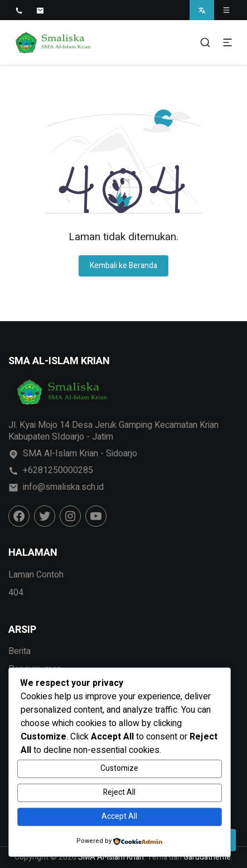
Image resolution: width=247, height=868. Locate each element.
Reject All (119, 792)
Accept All (119, 816)
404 (16, 593)
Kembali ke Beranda (123, 266)
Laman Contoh (36, 575)
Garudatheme (207, 857)
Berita (20, 651)
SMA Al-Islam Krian (111, 857)
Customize (119, 768)
